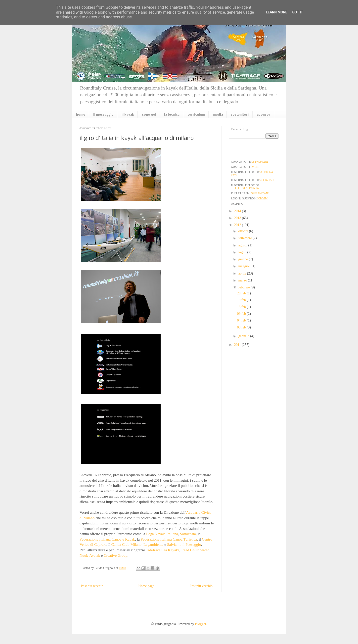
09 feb (242, 314)
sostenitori (240, 115)
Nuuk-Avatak (90, 555)
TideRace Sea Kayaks (163, 550)
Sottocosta (188, 534)
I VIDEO (255, 167)
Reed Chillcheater (195, 550)
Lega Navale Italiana (162, 534)
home (81, 115)
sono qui (149, 115)
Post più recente (92, 586)
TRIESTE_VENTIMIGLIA (245, 188)
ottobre (244, 231)
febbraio (244, 287)
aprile (243, 273)
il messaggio (103, 115)
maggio (244, 266)
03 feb (242, 327)
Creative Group (115, 555)
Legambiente (153, 544)
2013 (238, 218)
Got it (297, 12)
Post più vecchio (201, 586)
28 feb (242, 293)
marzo (243, 280)
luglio (243, 252)
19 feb (242, 300)
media (218, 115)
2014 (238, 211)
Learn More (276, 12)
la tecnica (172, 115)
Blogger (200, 624)
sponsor (263, 115)
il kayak (128, 115)
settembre (245, 238)
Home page (146, 586)
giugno (243, 259)
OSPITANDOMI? (260, 194)
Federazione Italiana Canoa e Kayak (107, 539)
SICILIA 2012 (267, 180)
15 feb (242, 307)
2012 (238, 225)
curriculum (196, 115)
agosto (243, 245)
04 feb (242, 320)
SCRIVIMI (263, 199)
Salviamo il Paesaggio (184, 544)
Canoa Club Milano (126, 544)
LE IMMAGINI (260, 162)
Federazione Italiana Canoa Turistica (169, 539)
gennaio (244, 336)
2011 (238, 345)
